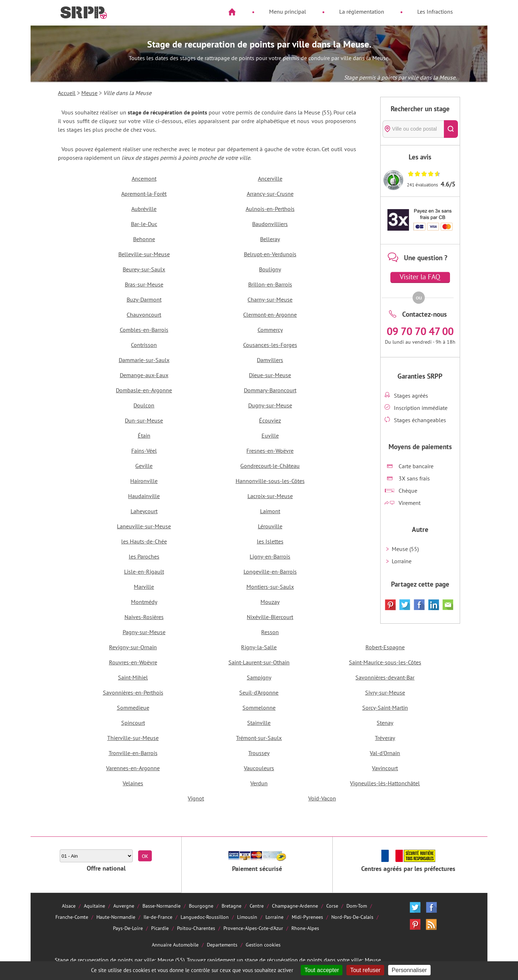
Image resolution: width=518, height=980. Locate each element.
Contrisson (144, 345)
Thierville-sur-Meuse (133, 738)
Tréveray (385, 738)
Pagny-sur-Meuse (144, 632)
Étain (144, 435)
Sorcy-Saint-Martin (385, 708)
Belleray (270, 239)
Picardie (160, 928)
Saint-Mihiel (133, 677)
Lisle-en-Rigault (144, 572)
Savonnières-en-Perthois (133, 692)
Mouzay (270, 602)
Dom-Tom (357, 906)
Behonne (144, 239)
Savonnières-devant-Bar (385, 677)
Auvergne (124, 906)
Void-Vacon (322, 798)
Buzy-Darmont (144, 299)
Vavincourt (385, 768)
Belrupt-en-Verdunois (270, 254)
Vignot (196, 798)
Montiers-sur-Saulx (270, 587)
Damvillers (270, 360)
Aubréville (144, 209)
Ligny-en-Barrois (270, 556)
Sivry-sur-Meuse (385, 692)
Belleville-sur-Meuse (144, 254)
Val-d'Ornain (385, 753)
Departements (222, 945)
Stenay (385, 723)
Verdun (259, 783)
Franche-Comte (72, 917)
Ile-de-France (158, 917)
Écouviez (270, 420)
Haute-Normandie (116, 917)
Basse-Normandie (162, 906)
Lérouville (270, 526)
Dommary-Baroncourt (270, 390)
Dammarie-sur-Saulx (144, 360)
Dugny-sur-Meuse (270, 405)
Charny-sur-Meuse (270, 299)
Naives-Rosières (144, 617)
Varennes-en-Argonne (133, 768)
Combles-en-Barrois (144, 330)
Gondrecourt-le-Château (270, 466)
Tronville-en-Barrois (133, 753)
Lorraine (402, 561)
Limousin (247, 917)
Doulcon (144, 405)
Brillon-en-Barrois (270, 284)
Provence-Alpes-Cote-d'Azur (253, 928)
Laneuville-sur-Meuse (144, 526)
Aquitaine (94, 906)
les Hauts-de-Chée (144, 541)
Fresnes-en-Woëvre (270, 451)
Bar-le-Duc (144, 224)
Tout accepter (322, 970)
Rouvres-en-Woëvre (133, 662)
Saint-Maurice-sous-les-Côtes (385, 662)
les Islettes (270, 541)
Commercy (270, 330)
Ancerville (270, 179)
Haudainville (144, 496)
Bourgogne (201, 906)
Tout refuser (365, 970)
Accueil (67, 93)
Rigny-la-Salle (259, 647)
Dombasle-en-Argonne (144, 390)
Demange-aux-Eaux (144, 375)
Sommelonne (259, 708)
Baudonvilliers (270, 224)
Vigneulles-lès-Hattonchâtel (385, 783)
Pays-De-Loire (128, 928)
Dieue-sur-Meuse (270, 375)
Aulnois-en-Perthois (270, 209)
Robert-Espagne (385, 647)
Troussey (259, 753)
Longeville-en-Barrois (270, 572)
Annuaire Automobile (175, 945)
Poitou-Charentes (196, 928)
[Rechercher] (451, 129)
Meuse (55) (405, 549)
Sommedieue (133, 708)
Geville (144, 466)
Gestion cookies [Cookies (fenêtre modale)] (263, 945)
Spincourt (133, 723)
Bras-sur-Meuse (144, 284)
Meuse (89, 93)
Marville (144, 587)
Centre (257, 906)
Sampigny (259, 677)
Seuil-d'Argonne (259, 692)
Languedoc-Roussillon (205, 917)
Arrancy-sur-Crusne (270, 194)
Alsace (69, 906)
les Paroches (144, 556)
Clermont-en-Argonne (270, 315)
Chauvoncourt (144, 315)
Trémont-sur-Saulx (259, 738)
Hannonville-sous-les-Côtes (270, 481)
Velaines (133, 783)
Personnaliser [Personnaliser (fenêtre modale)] (409, 970)
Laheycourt (144, 511)
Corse (332, 906)
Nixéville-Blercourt (270, 617)
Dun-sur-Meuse (144, 420)
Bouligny (270, 269)
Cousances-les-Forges (270, 345)
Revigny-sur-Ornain (133, 647)
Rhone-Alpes (305, 928)
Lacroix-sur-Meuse (270, 496)
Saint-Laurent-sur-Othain (259, 662)
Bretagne (231, 906)
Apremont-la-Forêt (144, 194)
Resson (270, 632)
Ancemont (144, 179)
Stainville (259, 723)
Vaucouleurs (259, 768)
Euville (270, 435)
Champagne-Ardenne (295, 906)
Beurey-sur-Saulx (144, 269)
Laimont (270, 511)
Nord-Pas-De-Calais (352, 917)
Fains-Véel (144, 451)
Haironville (144, 481)
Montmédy (144, 602)
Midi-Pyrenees (307, 917)
